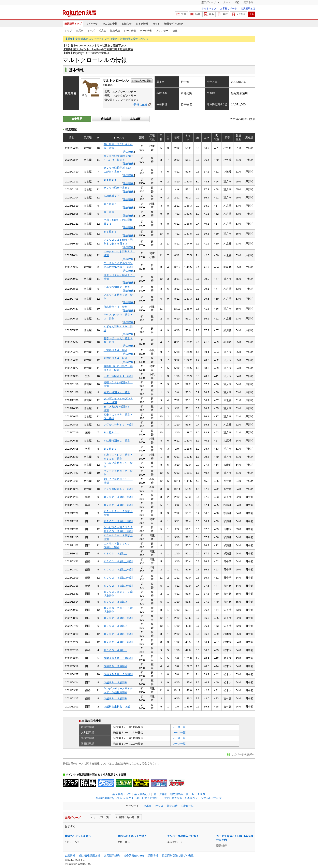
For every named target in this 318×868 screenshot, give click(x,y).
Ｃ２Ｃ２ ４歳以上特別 (118, 497)
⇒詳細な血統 (139, 104)
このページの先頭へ (243, 754)
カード (227, 2)
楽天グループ (209, 2)
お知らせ (127, 24)
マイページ (92, 24)
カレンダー (162, 31)
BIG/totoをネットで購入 (132, 836)
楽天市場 (248, 2)
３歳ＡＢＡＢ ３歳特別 (118, 658)
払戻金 (102, 31)
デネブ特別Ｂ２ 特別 (117, 287)
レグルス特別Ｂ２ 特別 (118, 425)
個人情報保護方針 (90, 856)
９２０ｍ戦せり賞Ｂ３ (118, 188)
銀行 (237, 2)
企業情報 (70, 856)
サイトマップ (209, 9)
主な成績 (135, 119)
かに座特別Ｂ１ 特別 (117, 441)
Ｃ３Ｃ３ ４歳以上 (115, 650)
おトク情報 (142, 24)
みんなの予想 (110, 24)
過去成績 (106, 119)
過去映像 (128, 152)
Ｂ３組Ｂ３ (112, 212)
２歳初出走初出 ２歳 (117, 707)
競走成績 (115, 31)
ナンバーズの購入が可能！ (183, 836)
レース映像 (199, 794)
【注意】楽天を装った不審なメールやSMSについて (192, 798)
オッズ (91, 31)
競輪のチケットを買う (78, 836)
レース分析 (130, 31)
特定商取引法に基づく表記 (178, 856)
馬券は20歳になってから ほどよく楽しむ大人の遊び (127, 798)
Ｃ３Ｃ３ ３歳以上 (115, 553)
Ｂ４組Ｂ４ (112, 204)
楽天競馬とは (248, 9)
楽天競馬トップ (73, 24)
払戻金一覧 (187, 806)
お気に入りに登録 (142, 81)
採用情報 (153, 856)
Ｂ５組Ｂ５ (112, 180)
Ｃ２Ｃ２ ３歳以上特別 (118, 521)
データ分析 (146, 31)
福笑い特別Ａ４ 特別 (117, 392)
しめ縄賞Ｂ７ (113, 196)
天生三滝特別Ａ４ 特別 (118, 376)
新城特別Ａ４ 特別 (115, 358)
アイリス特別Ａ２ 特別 (118, 489)
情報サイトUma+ (174, 24)
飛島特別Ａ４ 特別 (115, 307)
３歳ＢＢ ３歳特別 (115, 666)
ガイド (156, 24)
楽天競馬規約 (112, 856)
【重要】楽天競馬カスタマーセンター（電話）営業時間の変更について (107, 39)
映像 (175, 31)
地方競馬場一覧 (179, 794)
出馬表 (80, 31)
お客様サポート (229, 9)
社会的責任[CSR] (134, 856)
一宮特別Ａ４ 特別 (115, 350)
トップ (68, 31)
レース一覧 (179, 727)
